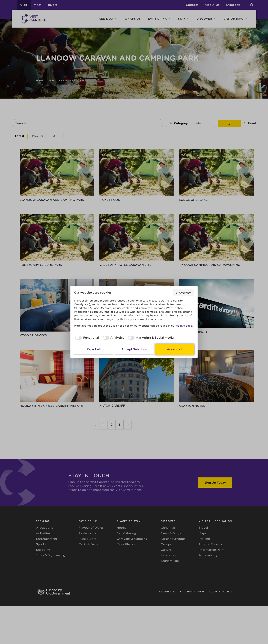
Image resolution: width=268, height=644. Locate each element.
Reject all (94, 349)
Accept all (175, 349)
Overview (184, 293)
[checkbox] (86, 338)
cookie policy (185, 326)
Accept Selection (134, 349)
